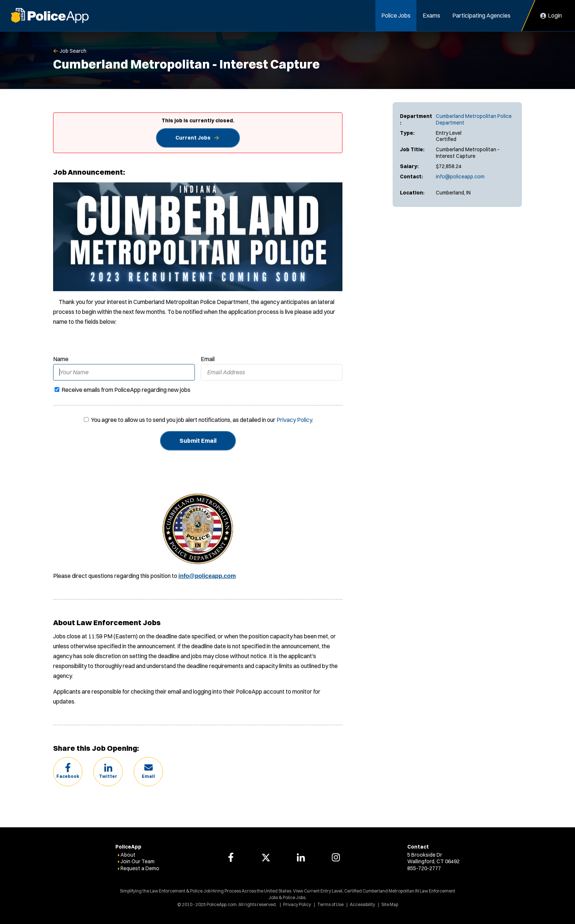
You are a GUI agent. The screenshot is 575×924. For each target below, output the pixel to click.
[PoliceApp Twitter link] (266, 857)
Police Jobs (396, 15)
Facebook (68, 776)
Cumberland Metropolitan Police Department (474, 119)
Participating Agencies (481, 15)
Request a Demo (140, 868)
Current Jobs (193, 138)
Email (208, 359)
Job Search (73, 51)
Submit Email (198, 441)
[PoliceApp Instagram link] (336, 857)
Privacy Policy (294, 420)
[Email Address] (272, 372)
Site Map (390, 904)
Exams (431, 15)
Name (61, 359)
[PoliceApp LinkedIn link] (301, 857)
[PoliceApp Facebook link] (231, 857)
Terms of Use (330, 904)
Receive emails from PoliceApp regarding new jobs (123, 390)
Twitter (108, 776)
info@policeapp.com (460, 177)
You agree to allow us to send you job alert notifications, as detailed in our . (202, 420)
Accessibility (362, 904)
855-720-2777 (424, 868)
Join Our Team (138, 861)
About (128, 855)
